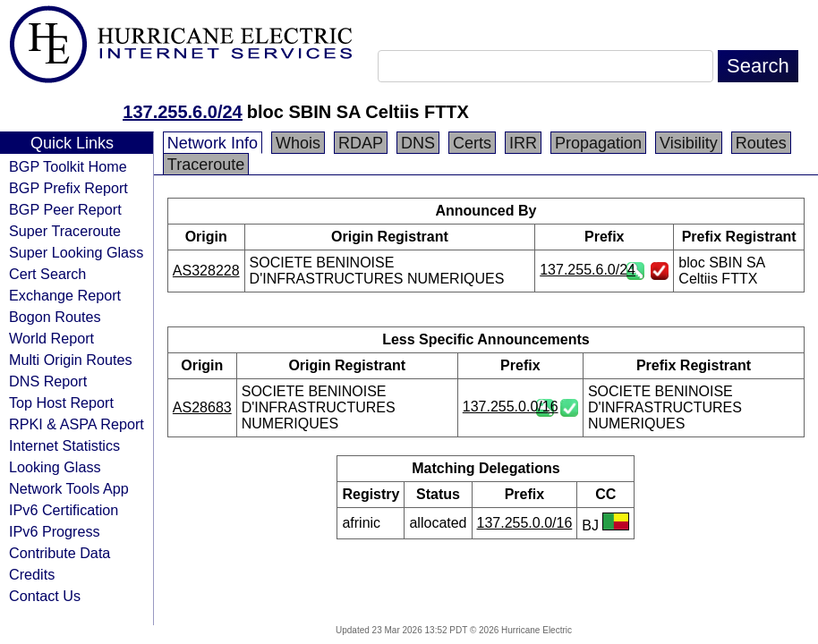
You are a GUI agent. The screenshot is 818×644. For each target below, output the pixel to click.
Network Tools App (69, 488)
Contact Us (45, 596)
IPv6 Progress (55, 531)
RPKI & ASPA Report (77, 424)
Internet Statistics (64, 445)
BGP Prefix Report (68, 188)
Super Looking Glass (76, 252)
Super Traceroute (65, 231)
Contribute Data (60, 553)
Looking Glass (55, 467)
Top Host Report (61, 402)
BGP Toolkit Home (68, 166)
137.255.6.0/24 (182, 112)
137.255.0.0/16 (511, 407)
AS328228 (206, 271)
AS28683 (202, 407)
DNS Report (48, 381)
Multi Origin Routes (71, 360)
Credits (32, 574)
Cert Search (47, 274)
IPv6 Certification (64, 510)
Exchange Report (65, 295)
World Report (51, 338)
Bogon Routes (55, 317)
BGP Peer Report (65, 209)
